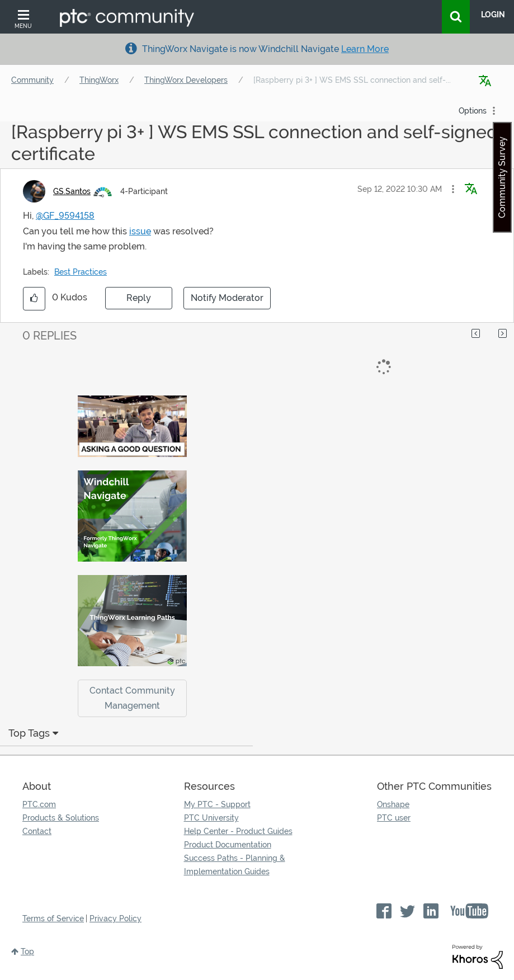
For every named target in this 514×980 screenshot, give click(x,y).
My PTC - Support (217, 804)
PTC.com (39, 804)
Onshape (393, 804)
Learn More (365, 49)
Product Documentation (228, 845)
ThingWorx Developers (186, 80)
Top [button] (27, 951)
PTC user (394, 818)
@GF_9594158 (65, 216)
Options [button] (473, 111)
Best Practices (81, 272)
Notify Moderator (227, 298)
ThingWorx (99, 80)
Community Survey (502, 177)
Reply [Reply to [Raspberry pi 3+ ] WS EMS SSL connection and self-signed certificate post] (139, 298)
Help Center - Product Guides (238, 831)
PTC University (211, 818)
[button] (453, 189)
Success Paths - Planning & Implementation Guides (235, 865)
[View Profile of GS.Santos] (72, 191)
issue (140, 231)
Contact (37, 831)
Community (32, 80)
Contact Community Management (132, 698)
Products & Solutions (61, 818)
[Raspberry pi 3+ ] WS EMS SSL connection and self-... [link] (352, 80)
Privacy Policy (115, 918)
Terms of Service (53, 918)
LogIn (493, 15)
